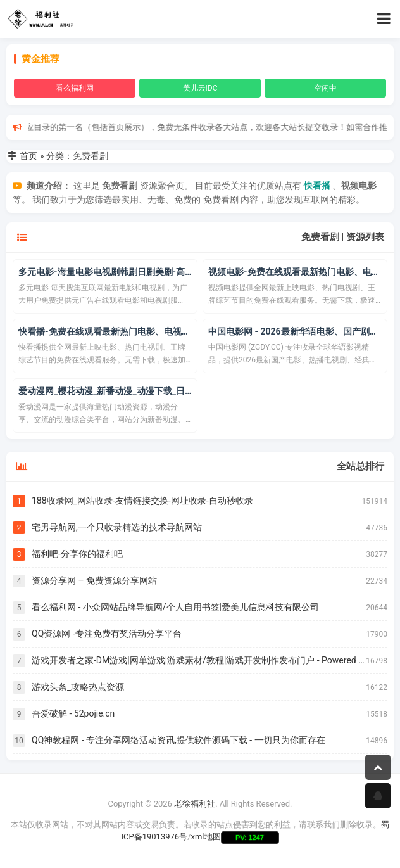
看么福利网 (75, 88)
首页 (28, 156)
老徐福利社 (195, 804)
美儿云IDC (200, 88)
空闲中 (325, 88)
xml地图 (206, 837)
